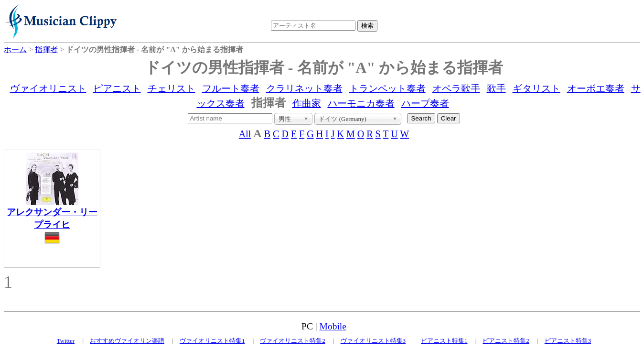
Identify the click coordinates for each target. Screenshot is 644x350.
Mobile (333, 326)
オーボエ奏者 (596, 88)
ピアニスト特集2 (506, 341)
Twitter (66, 341)
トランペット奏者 (387, 88)
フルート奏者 (231, 88)
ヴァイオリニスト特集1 (212, 341)
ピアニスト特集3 (568, 341)
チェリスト (172, 88)
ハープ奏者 (425, 103)
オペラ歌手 (456, 88)
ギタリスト (537, 88)
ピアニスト (117, 88)
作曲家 (307, 103)
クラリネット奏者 (304, 88)
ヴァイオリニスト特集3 (373, 341)
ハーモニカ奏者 (361, 103)
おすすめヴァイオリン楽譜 (127, 341)
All (245, 134)
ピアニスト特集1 (444, 341)
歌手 (496, 88)
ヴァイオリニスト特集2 (293, 341)
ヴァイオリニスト (48, 88)
